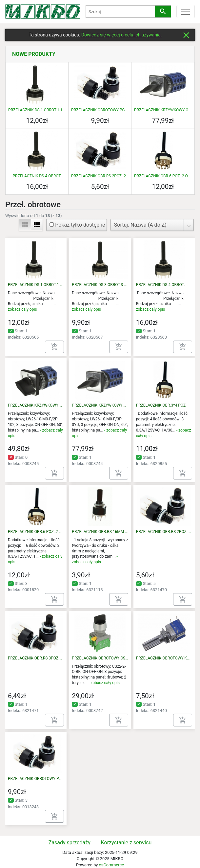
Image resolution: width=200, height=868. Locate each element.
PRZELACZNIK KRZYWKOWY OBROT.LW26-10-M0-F (36, 405)
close (186, 35)
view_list (37, 225)
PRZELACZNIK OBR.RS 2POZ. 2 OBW (103, 176)
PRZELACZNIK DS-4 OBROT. (37, 176)
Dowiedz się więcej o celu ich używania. (122, 35)
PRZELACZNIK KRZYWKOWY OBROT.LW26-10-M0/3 (100, 405)
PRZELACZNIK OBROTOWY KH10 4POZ (164, 658)
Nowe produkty (34, 54)
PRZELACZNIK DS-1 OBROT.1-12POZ (40, 110)
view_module (25, 225)
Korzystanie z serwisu (126, 843)
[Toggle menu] (186, 11)
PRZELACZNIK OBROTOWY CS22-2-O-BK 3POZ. (100, 658)
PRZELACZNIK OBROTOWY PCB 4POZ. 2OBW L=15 (116, 110)
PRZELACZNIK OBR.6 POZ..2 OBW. (164, 176)
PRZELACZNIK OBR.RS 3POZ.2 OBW (36, 658)
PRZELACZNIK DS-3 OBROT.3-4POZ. (100, 285)
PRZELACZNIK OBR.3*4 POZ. (161, 405)
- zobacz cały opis (104, 683)
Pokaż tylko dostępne (77, 225)
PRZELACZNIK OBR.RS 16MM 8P (100, 532)
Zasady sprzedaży (70, 843)
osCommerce (111, 865)
